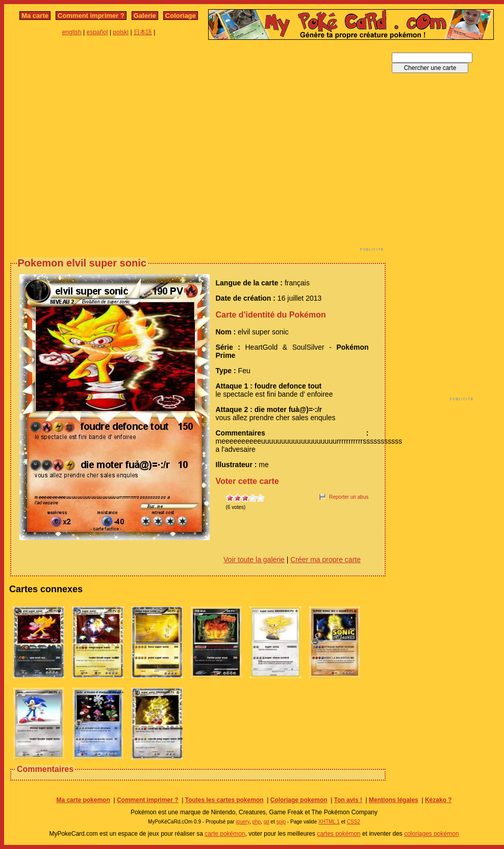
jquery (243, 822)
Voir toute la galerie (254, 560)
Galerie (145, 16)
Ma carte (35, 16)
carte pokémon (225, 834)
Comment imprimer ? (91, 16)
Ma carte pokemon (83, 800)
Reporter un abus (349, 497)
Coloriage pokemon (299, 800)
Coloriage (181, 16)
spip (281, 822)
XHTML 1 (329, 822)
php (256, 822)
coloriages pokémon (431, 834)
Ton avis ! (348, 800)
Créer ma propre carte (325, 560)
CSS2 (354, 822)
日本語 (143, 32)
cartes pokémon (338, 834)
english (72, 32)
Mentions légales (394, 800)
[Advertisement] (96, 148)
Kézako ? (438, 800)
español (97, 32)
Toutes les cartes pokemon (224, 800)
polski (121, 32)
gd (267, 822)
